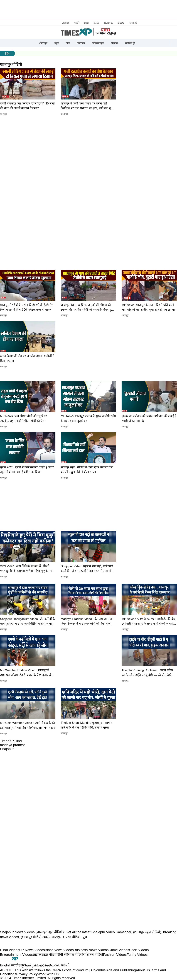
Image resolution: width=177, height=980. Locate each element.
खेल (68, 43)
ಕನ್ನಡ (86, 23)
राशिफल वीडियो (93, 955)
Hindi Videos (10, 950)
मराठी (77, 23)
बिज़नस (114, 43)
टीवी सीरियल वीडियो (70, 955)
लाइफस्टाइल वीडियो (45, 955)
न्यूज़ (57, 43)
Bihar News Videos (59, 950)
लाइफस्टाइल (98, 43)
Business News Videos (91, 950)
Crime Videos (119, 950)
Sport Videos (139, 950)
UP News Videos (32, 950)
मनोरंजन (81, 43)
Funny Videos (137, 955)
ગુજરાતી (133, 23)
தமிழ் (96, 23)
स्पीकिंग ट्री (130, 43)
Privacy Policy (27, 974)
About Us (143, 970)
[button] (142, 43)
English (66, 23)
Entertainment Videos (16, 955)
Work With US (48, 974)
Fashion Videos (115, 955)
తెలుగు (121, 23)
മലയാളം (108, 23)
